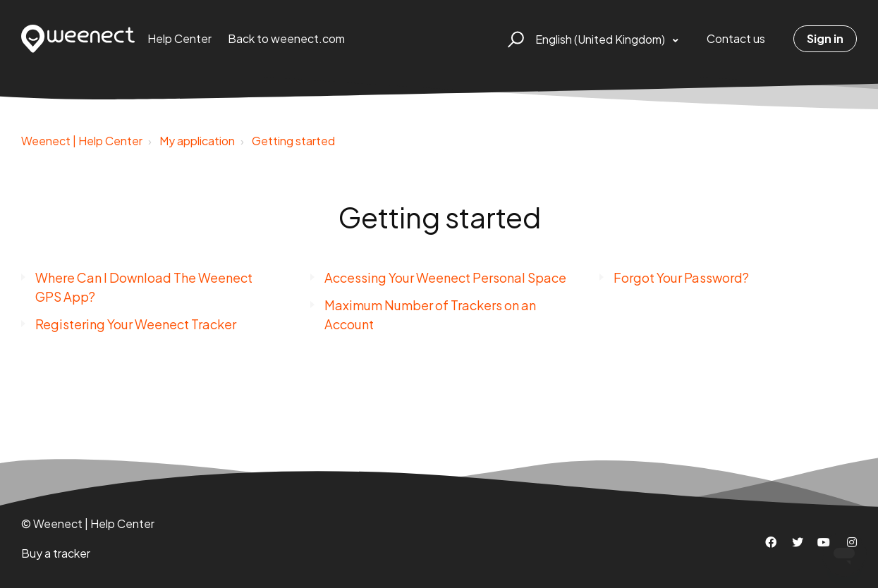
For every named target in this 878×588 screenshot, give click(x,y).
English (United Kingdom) (601, 39)
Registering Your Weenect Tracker (136, 324)
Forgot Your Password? (681, 277)
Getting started (293, 141)
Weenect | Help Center (82, 141)
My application (197, 141)
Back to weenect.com (286, 38)
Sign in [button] (825, 38)
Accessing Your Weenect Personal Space (445, 277)
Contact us (736, 38)
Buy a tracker (56, 553)
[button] (514, 39)
